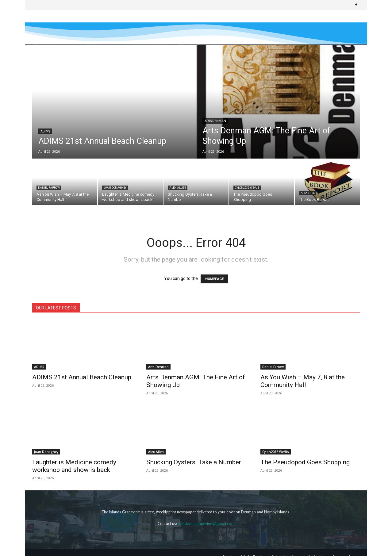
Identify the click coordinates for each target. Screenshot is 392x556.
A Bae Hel (308, 193)
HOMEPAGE (214, 279)
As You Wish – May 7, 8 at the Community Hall (303, 381)
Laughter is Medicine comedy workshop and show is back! (74, 446)
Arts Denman (215, 121)
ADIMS (45, 131)
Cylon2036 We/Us (247, 188)
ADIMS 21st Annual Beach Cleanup (82, 377)
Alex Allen (178, 188)
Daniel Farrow (49, 188)
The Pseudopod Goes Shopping (305, 462)
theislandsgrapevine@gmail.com (206, 516)
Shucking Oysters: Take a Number (194, 462)
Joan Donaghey (115, 188)
